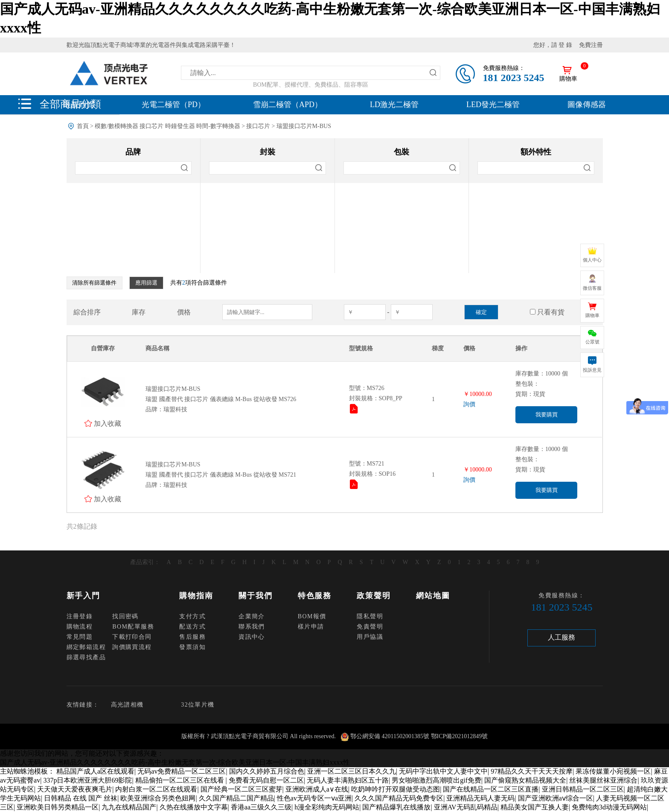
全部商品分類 (70, 104)
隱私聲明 (370, 616)
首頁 (83, 126)
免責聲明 (370, 627)
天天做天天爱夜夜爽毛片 (75, 789)
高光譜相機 (127, 705)
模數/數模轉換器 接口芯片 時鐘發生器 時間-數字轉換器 (167, 126)
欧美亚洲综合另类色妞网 (158, 798)
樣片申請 (311, 627)
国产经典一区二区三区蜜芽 (241, 789)
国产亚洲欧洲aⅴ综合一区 (556, 798)
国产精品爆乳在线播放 (396, 807)
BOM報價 (312, 616)
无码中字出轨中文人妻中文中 (443, 771)
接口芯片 (258, 126)
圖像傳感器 (587, 105)
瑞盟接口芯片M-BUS (304, 126)
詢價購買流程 (132, 647)
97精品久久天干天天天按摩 (532, 771)
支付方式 (192, 616)
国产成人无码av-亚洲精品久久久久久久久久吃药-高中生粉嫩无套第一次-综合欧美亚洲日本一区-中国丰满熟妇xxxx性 (175, 762)
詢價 (469, 404)
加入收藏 (108, 423)
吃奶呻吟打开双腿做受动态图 (396, 789)
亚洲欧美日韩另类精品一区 (58, 807)
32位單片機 (198, 705)
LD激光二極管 (394, 105)
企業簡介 (252, 616)
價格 (184, 312)
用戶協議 (370, 637)
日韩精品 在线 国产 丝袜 (81, 798)
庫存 (139, 312)
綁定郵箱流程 (86, 647)
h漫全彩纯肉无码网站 (327, 807)
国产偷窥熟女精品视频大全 (525, 780)
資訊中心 (252, 637)
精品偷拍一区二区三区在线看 (180, 780)
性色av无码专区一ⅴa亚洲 (314, 798)
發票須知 (192, 647)
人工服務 (561, 637)
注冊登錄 (80, 616)
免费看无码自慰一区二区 (266, 780)
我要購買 (547, 415)
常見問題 (80, 637)
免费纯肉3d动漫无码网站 (609, 807)
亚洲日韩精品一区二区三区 (583, 789)
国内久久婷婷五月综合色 (267, 771)
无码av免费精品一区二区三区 (182, 771)
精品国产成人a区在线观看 (95, 771)
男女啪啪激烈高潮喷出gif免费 (436, 780)
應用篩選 (146, 283)
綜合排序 (87, 312)
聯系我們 (252, 627)
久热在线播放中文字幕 (194, 807)
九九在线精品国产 (129, 807)
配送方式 (192, 627)
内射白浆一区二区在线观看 (156, 789)
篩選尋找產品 (86, 657)
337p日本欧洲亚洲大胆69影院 (87, 780)
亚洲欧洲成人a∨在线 (317, 789)
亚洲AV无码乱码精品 (466, 807)
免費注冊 (591, 45)
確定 (481, 312)
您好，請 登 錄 (553, 45)
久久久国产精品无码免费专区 (399, 798)
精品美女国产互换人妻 (535, 807)
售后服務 (192, 637)
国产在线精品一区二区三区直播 (491, 789)
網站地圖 (433, 596)
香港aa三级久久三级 (261, 807)
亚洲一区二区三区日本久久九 (352, 771)
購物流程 (80, 627)
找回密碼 (125, 616)
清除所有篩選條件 (94, 283)
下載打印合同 (132, 637)
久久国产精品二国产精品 (236, 798)
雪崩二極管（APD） (288, 105)
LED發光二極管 (493, 105)
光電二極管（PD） (173, 105)
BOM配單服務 (133, 627)
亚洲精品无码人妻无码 (480, 798)
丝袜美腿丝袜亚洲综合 (603, 780)
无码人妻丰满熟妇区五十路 (348, 780)
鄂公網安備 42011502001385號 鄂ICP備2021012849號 (419, 736)
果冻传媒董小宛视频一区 (613, 771)
